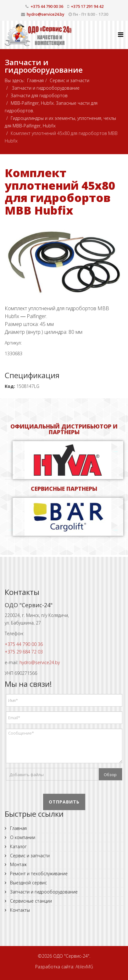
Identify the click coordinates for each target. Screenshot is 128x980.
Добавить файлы (27, 775)
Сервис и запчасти (70, 80)
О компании (22, 837)
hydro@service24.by (46, 14)
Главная (35, 80)
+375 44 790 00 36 (47, 6)
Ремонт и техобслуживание (38, 874)
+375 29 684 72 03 (24, 652)
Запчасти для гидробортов (39, 95)
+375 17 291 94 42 (87, 6)
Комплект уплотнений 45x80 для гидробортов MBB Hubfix (60, 192)
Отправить (64, 802)
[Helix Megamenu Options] (121, 34)
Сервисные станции (30, 901)
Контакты (19, 910)
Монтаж (18, 864)
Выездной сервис (28, 883)
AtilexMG (84, 967)
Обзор (110, 775)
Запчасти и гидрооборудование (45, 88)
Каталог (18, 846)
